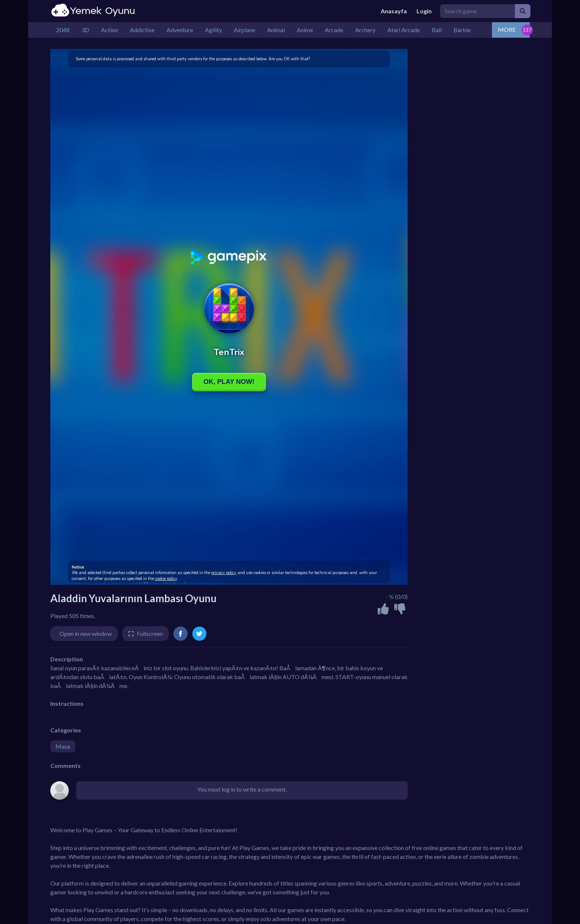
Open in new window (86, 633)
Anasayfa (394, 11)
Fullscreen (150, 633)
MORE (507, 29)
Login (424, 11)
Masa (63, 746)
